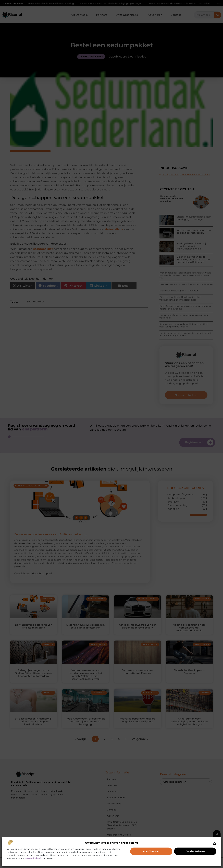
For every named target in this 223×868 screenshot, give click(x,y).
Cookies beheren (195, 851)
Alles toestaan (151, 851)
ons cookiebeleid (34, 858)
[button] (215, 843)
